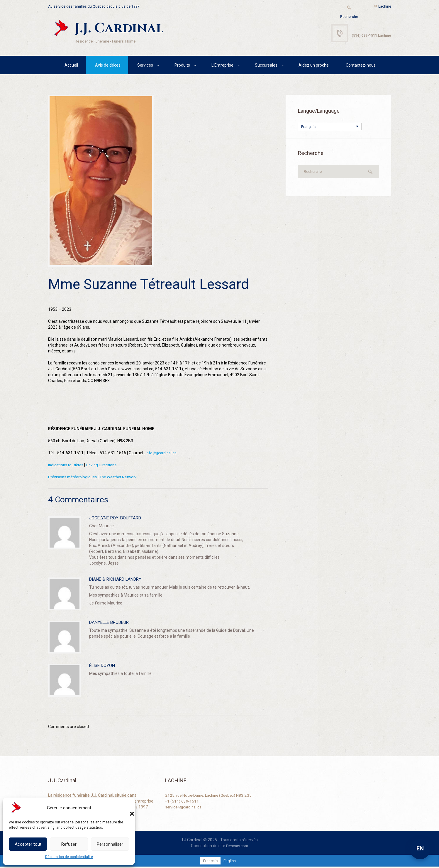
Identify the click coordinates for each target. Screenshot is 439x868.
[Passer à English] (230, 862)
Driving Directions (104, 466)
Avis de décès (108, 66)
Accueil (71, 66)
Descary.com (237, 847)
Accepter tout (28, 844)
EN (420, 848)
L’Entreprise (222, 66)
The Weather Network (123, 478)
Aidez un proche (314, 66)
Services (145, 66)
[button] (126, 808)
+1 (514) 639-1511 (182, 802)
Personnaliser (110, 844)
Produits (182, 66)
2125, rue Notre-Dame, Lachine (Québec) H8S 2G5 (211, 796)
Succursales (266, 66)
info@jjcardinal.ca (162, 454)
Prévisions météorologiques (74, 478)
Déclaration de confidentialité (69, 857)
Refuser (69, 844)
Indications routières (67, 466)
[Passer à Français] (210, 862)
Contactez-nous (361, 66)
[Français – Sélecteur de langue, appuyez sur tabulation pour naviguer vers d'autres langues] (330, 128)
